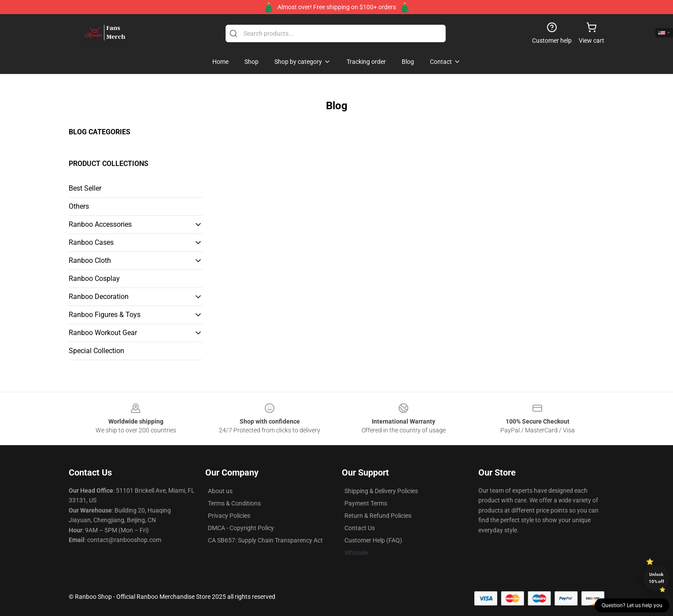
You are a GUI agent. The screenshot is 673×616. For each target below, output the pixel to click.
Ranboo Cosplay (94, 278)
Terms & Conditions (234, 503)
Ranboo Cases (91, 242)
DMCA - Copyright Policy (241, 528)
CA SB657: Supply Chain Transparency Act (265, 540)
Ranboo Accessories (100, 224)
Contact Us (360, 528)
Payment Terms (366, 503)
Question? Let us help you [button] (632, 605)
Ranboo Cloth (90, 260)
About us (220, 491)
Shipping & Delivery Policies (381, 491)
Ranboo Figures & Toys (105, 315)
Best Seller (85, 188)
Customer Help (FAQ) (373, 540)
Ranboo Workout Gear (103, 333)
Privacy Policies (229, 516)
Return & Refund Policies (378, 516)
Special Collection (96, 351)
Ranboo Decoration (99, 297)
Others (79, 206)
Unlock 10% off (656, 578)
